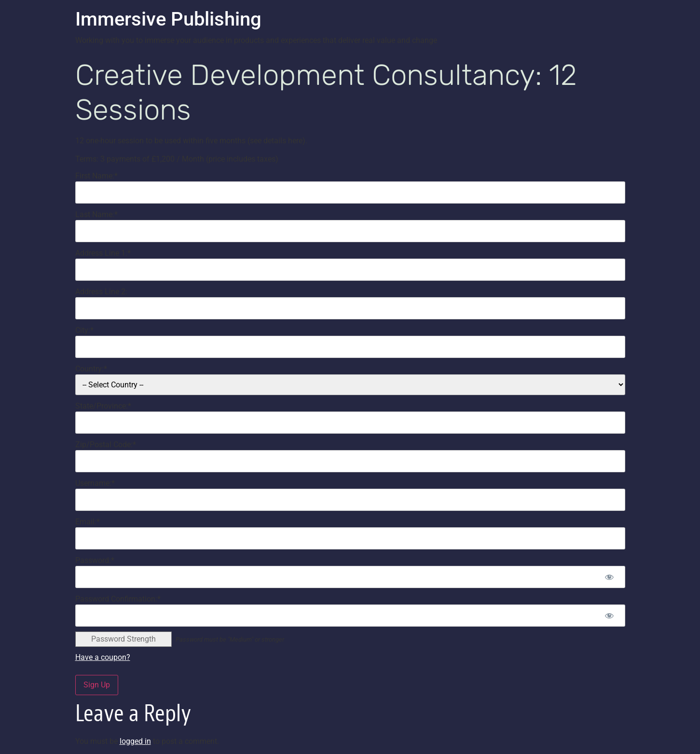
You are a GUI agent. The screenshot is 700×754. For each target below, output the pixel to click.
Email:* (88, 522)
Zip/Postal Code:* (106, 445)
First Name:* (96, 176)
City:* (84, 330)
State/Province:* (103, 406)
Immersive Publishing (168, 19)
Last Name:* (96, 214)
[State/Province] (350, 423)
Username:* (95, 483)
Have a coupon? (103, 657)
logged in (135, 741)
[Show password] (610, 577)
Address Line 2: (101, 292)
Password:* (95, 560)
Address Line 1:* (103, 253)
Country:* (91, 369)
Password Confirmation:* (118, 599)
